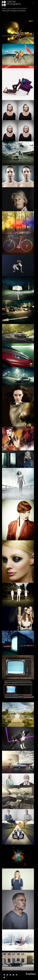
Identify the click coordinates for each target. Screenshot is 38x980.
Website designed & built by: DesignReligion (31, 974)
